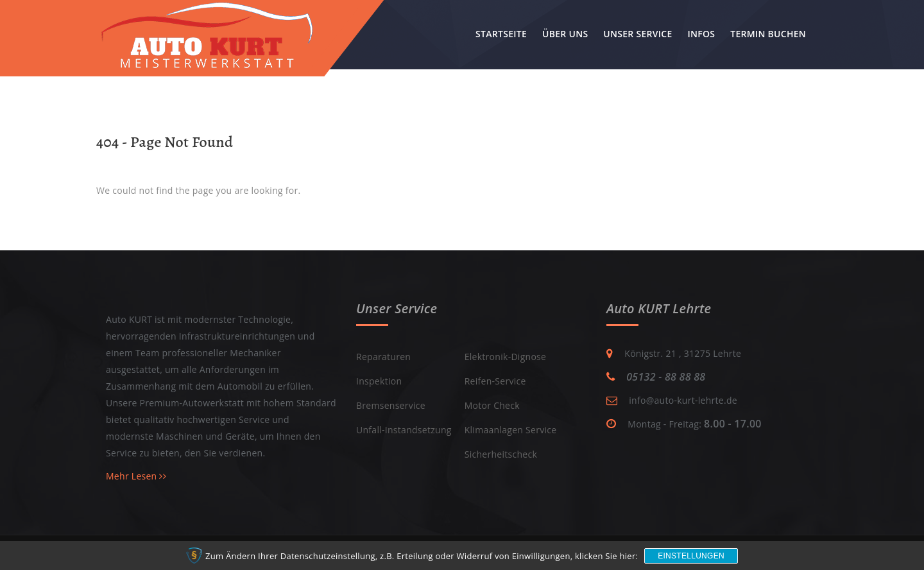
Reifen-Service (495, 381)
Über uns (565, 34)
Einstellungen (691, 556)
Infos (701, 34)
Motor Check (492, 405)
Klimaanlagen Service (511, 430)
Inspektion (379, 381)
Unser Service (637, 34)
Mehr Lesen (136, 476)
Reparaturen (383, 357)
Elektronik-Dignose (506, 357)
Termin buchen (768, 34)
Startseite (501, 34)
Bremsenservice (391, 405)
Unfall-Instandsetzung (404, 430)
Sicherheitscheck (501, 454)
